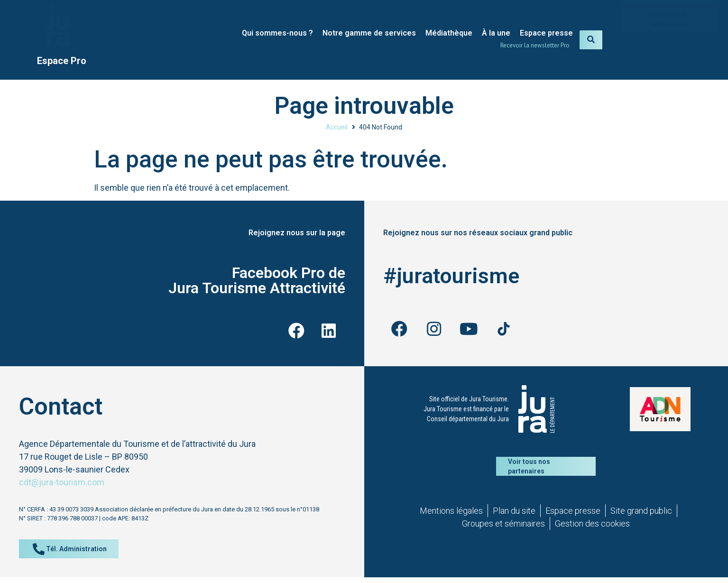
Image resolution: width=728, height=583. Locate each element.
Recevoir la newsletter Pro (535, 45)
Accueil (337, 127)
